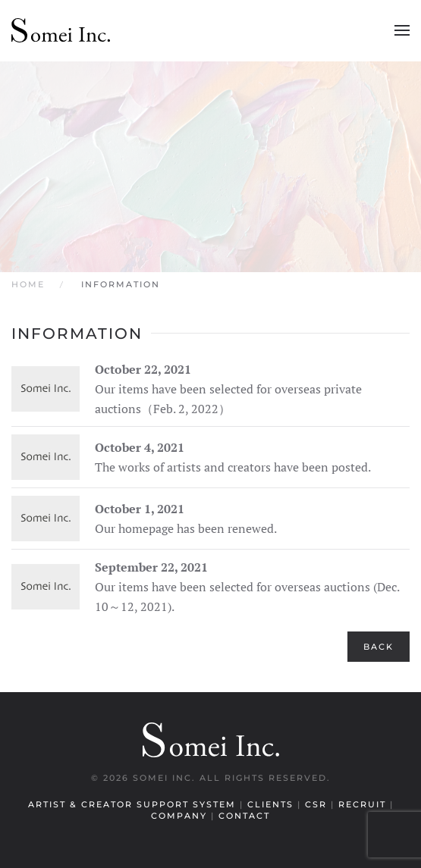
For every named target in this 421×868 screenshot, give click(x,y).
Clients (272, 804)
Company (181, 816)
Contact (244, 816)
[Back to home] (61, 30)
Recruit (364, 804)
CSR (318, 804)
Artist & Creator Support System (134, 804)
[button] (402, 30)
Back (379, 647)
